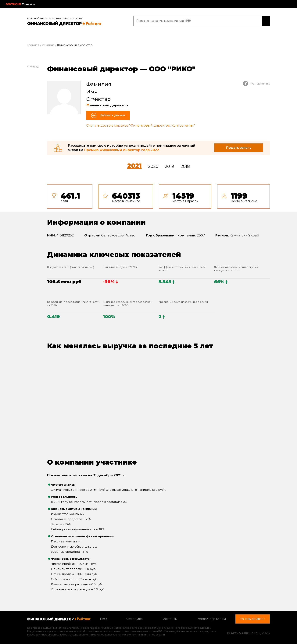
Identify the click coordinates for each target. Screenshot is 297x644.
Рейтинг (48, 44)
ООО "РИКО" (172, 68)
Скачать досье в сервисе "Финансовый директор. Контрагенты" (141, 125)
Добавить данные (112, 115)
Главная (33, 44)
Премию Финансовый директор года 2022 (122, 149)
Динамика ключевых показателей (114, 254)
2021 (134, 165)
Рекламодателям (211, 618)
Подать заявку (239, 147)
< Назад (33, 65)
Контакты (170, 618)
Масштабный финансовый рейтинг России (55, 17)
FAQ (103, 618)
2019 (169, 165)
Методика (134, 618)
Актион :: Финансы (20, 4)
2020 (153, 165)
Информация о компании (96, 221)
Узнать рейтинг (245, 20)
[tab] (158, 196)
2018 (185, 165)
